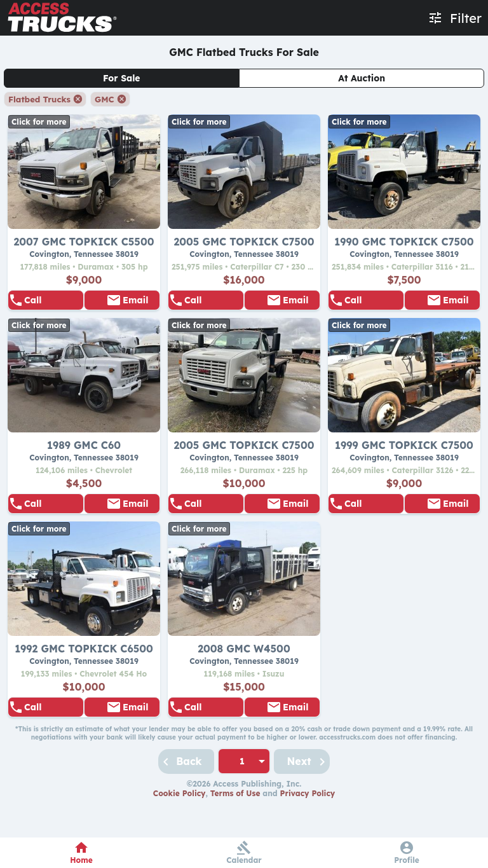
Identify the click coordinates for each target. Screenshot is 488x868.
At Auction (362, 78)
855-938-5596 (51, 306)
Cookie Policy (180, 828)
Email (135, 306)
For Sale (122, 78)
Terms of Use (235, 828)
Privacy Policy (308, 828)
